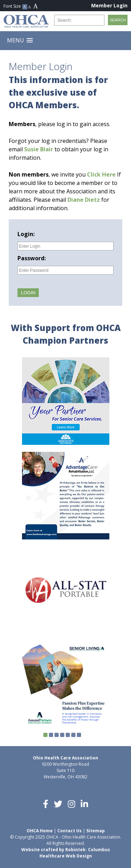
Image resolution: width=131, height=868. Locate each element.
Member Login (109, 5)
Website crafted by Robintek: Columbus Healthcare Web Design (66, 853)
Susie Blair (39, 149)
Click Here (101, 174)
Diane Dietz (84, 200)
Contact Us (70, 831)
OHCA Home (40, 831)
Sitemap (96, 831)
